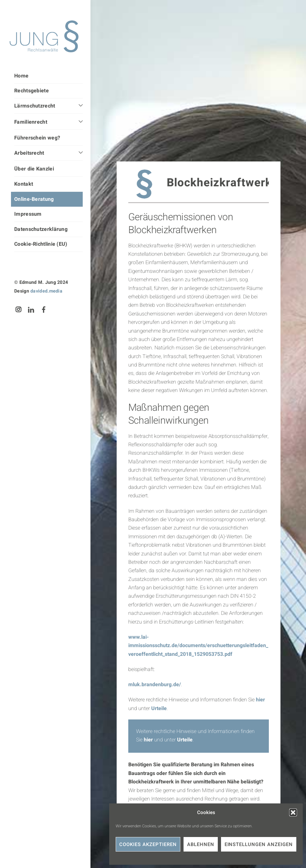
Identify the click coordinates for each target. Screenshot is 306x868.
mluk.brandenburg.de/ (155, 685)
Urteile (159, 708)
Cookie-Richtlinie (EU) (41, 244)
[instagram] (18, 310)
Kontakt (24, 184)
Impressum (28, 214)
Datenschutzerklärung (41, 229)
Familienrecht (31, 122)
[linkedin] (31, 310)
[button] (293, 812)
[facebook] (44, 310)
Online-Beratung (34, 199)
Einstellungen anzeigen (259, 844)
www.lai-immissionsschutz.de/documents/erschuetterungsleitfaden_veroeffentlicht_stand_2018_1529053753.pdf (198, 646)
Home (21, 76)
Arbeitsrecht (29, 153)
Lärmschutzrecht (35, 106)
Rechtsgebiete (32, 91)
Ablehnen (201, 844)
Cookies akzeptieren (148, 844)
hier (260, 700)
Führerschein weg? (37, 138)
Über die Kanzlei (34, 169)
